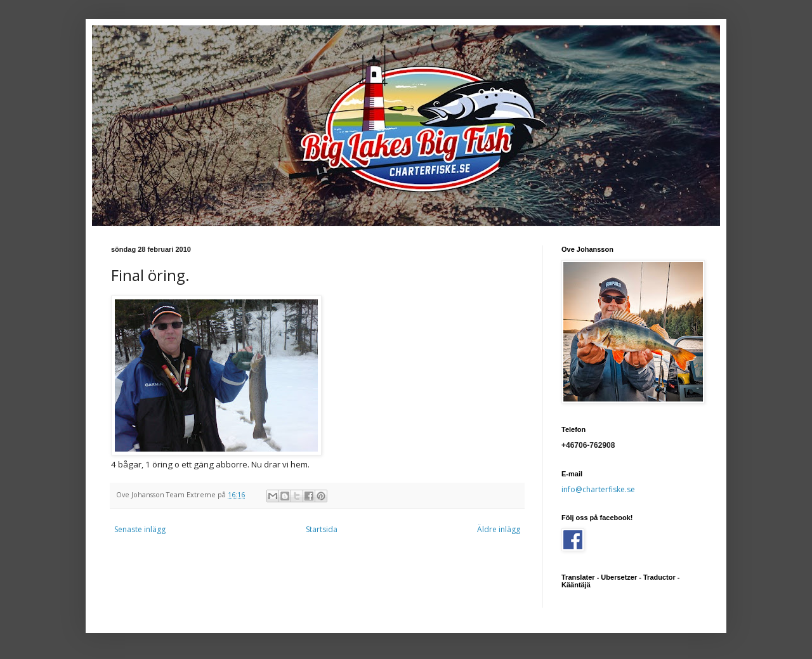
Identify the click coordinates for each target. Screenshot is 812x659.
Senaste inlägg (140, 529)
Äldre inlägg (499, 529)
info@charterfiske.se (598, 489)
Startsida (322, 529)
